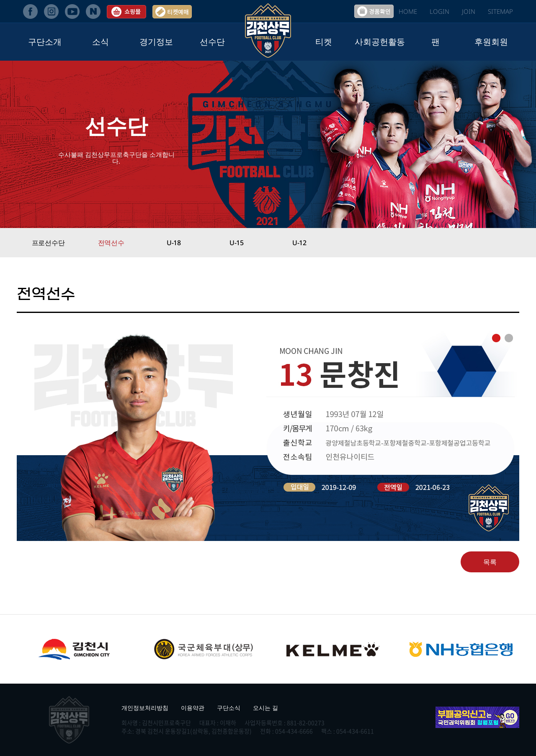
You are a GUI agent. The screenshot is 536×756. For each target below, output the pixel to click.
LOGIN (439, 11)
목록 (490, 562)
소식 (100, 42)
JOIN (469, 11)
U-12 (299, 243)
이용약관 (193, 708)
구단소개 (45, 42)
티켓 (324, 42)
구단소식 (229, 708)
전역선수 (111, 243)
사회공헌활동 (380, 42)
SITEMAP (500, 11)
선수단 (212, 42)
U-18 (174, 243)
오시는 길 (265, 708)
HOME (408, 11)
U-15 (237, 243)
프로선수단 (48, 243)
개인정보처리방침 (145, 708)
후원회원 (491, 42)
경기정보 (156, 42)
